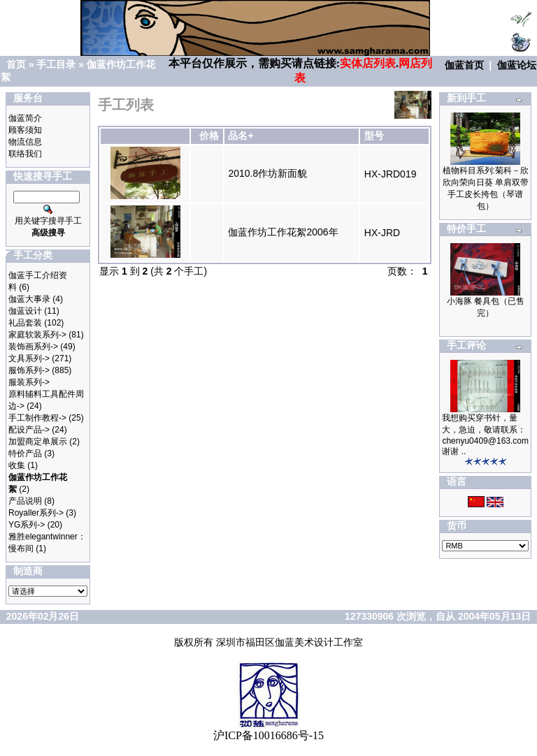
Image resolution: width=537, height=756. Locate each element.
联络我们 (25, 154)
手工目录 (56, 64)
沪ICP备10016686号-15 (268, 735)
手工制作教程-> (37, 418)
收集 (17, 465)
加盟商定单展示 (38, 442)
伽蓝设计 (25, 311)
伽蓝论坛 (517, 65)
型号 (374, 136)
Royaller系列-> (36, 513)
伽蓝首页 (464, 65)
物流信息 (25, 142)
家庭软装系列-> (37, 335)
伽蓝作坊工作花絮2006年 (283, 232)
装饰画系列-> (33, 347)
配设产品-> (29, 430)
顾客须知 (25, 130)
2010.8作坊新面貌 (267, 173)
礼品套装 (25, 323)
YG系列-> (27, 525)
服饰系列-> (29, 370)
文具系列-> (29, 358)
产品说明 (25, 501)
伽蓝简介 (25, 118)
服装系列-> (29, 382)
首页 (16, 64)
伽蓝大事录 (29, 299)
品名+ (241, 136)
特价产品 (25, 453)
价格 (209, 136)
